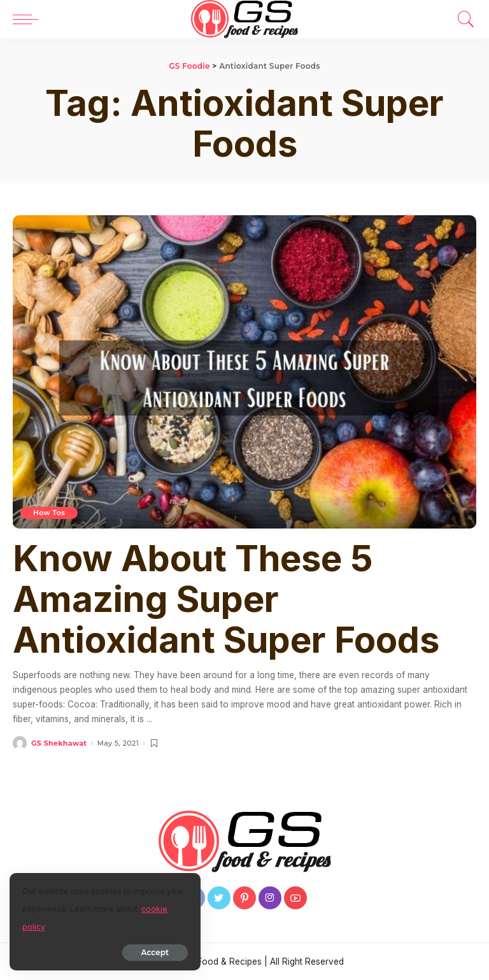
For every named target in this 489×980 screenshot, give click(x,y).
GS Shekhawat (59, 743)
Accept (155, 952)
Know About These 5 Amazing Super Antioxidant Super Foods (226, 599)
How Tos (49, 513)
